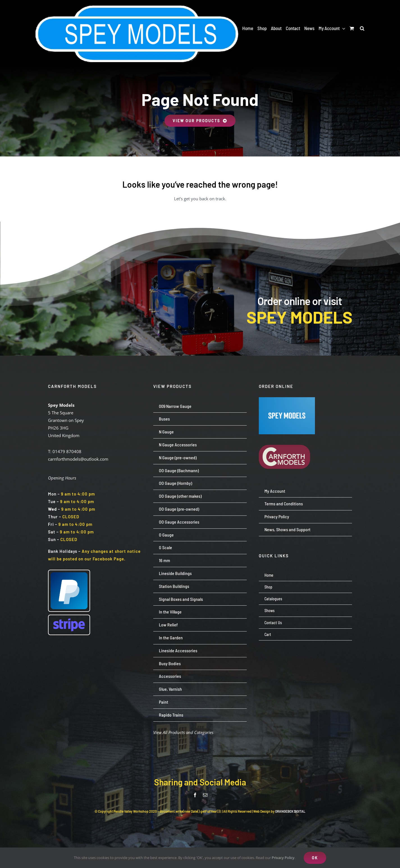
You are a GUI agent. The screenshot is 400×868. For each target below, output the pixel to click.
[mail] (205, 795)
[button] (362, 28)
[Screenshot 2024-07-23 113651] (287, 399)
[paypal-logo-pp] (69, 572)
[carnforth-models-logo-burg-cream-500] (287, 436)
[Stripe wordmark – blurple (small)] (69, 617)
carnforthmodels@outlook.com (78, 459)
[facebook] (195, 795)
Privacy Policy (283, 858)
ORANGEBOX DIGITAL (290, 811)
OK (315, 858)
